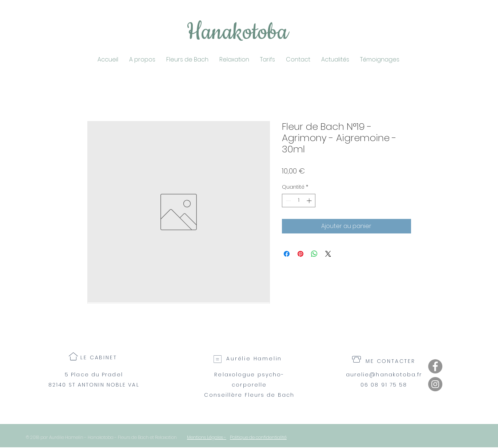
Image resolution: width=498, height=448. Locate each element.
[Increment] (310, 201)
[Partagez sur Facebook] (287, 254)
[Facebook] (435, 366)
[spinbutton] (299, 201)
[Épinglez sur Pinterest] (300, 254)
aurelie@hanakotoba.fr (384, 375)
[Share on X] (328, 254)
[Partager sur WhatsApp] (314, 254)
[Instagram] (435, 384)
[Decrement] (288, 201)
